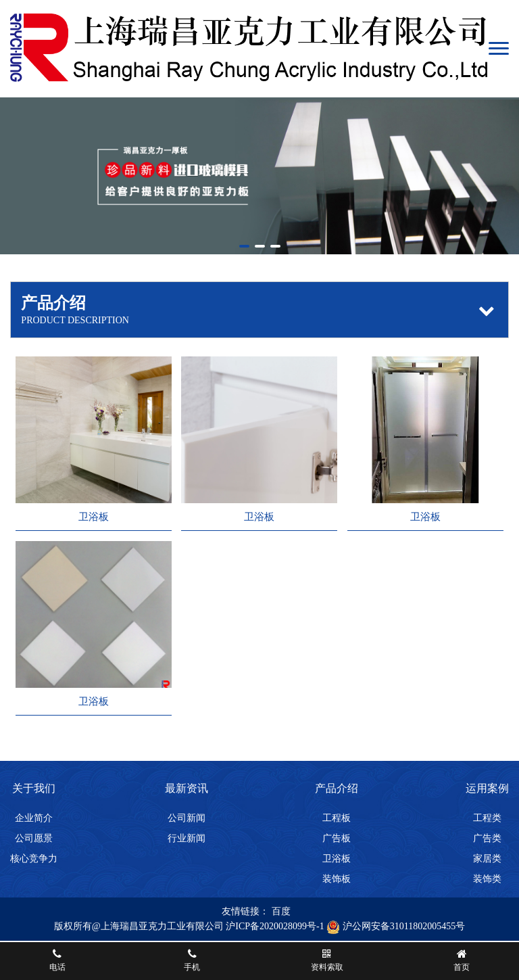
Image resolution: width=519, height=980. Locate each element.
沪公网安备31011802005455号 (396, 926)
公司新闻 (187, 818)
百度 (281, 911)
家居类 (487, 859)
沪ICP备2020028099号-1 (275, 926)
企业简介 (34, 818)
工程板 (337, 818)
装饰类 (487, 879)
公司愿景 (34, 838)
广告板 (337, 838)
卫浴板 (337, 859)
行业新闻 (187, 838)
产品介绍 (337, 788)
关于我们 (34, 788)
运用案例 (487, 788)
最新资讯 (187, 788)
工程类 (487, 818)
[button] (244, 246)
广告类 (487, 838)
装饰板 (337, 879)
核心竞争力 (34, 859)
